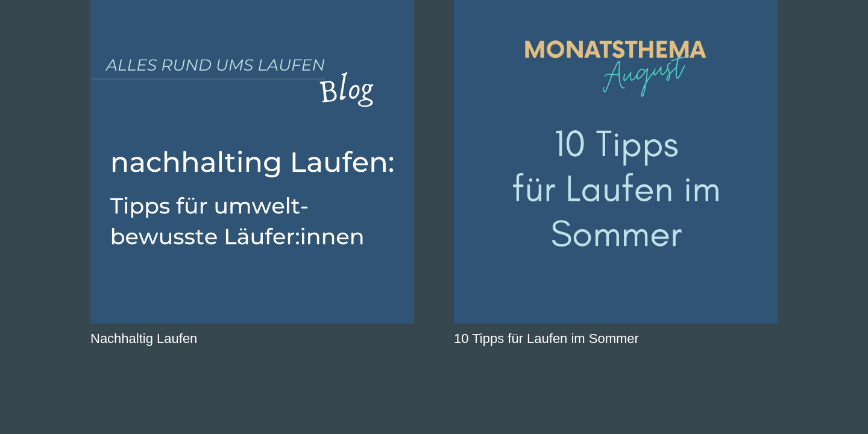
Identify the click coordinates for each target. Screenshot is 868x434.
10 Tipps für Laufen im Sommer (546, 338)
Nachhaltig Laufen (144, 338)
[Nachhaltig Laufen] (252, 162)
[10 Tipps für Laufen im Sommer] (616, 162)
